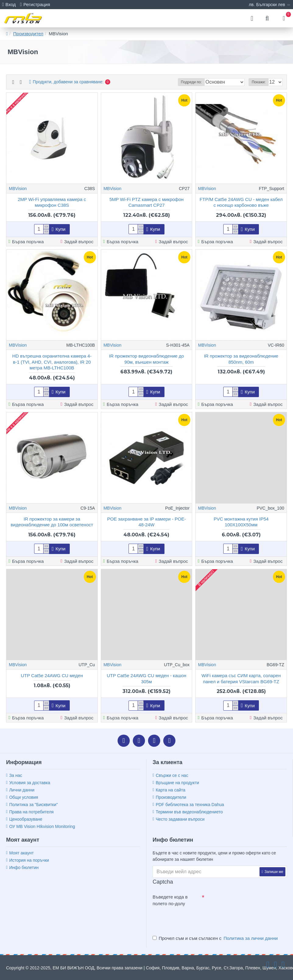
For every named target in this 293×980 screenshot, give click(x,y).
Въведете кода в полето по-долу (170, 900)
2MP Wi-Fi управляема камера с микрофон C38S (52, 202)
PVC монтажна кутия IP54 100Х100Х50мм (241, 522)
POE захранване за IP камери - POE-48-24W (147, 522)
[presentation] (195, 920)
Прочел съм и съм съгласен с (216, 938)
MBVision (18, 189)
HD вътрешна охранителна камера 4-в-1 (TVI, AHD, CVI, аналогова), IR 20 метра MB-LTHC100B (52, 362)
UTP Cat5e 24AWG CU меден (52, 675)
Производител (28, 34)
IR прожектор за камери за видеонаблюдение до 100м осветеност (52, 522)
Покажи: (259, 82)
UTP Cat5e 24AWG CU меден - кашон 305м (146, 679)
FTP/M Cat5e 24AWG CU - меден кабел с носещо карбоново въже (241, 202)
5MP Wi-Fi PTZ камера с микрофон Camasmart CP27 (146, 202)
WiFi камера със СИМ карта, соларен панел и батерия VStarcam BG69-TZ (241, 679)
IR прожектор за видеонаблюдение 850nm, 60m (241, 359)
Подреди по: (191, 82)
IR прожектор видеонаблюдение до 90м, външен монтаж (146, 359)
